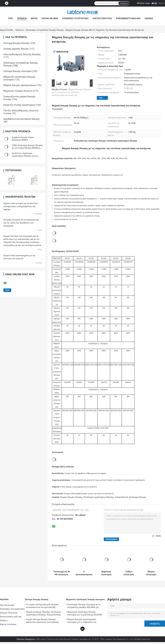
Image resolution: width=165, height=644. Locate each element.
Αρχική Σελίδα (6, 30)
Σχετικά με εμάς (50, 18)
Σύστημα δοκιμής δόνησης (17, 43)
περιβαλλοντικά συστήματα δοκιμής (22, 119)
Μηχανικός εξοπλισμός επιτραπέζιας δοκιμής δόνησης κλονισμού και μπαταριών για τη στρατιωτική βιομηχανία (106, 573)
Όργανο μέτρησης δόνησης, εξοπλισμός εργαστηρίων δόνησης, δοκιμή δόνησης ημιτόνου (44, 614)
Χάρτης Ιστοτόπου (8, 624)
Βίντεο (34, 18)
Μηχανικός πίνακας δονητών (18, 91)
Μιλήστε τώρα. (144, 3)
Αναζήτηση (124, 3)
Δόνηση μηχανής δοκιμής (16, 49)
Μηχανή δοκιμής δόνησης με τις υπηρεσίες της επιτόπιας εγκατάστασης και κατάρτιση (71, 92)
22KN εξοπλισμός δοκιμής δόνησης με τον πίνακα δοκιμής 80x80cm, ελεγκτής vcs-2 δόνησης (27, 148)
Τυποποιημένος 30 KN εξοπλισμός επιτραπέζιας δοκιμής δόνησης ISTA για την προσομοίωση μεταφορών (61, 573)
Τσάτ (101, 98)
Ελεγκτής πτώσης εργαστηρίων (19, 105)
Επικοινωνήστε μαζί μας (128, 18)
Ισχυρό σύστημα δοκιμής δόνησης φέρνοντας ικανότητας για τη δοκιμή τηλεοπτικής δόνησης (42, 621)
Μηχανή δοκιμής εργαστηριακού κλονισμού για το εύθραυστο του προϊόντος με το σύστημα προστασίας (84, 621)
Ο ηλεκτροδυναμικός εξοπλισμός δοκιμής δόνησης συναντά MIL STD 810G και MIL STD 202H (84, 573)
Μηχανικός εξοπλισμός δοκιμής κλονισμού (85, 599)
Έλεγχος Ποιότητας (102, 18)
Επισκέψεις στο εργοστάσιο (75, 18)
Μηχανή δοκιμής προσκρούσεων (20, 85)
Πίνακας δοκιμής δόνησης (71, 497)
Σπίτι (11, 18)
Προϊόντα (22, 18)
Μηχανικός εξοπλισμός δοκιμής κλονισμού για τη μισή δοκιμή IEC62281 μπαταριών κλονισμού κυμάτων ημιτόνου (86, 614)
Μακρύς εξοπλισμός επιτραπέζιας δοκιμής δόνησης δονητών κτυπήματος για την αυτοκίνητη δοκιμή (151, 573)
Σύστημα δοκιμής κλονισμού (18, 71)
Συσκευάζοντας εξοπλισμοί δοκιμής (131, 497)
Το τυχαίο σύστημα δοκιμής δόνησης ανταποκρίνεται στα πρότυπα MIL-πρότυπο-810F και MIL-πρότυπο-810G (43, 606)
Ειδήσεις (149, 18)
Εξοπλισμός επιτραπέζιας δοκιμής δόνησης (45, 30)
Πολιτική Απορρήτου (26, 639)
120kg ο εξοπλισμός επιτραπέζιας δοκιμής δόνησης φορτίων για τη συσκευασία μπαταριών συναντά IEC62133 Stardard (129, 573)
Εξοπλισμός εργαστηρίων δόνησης (99, 497)
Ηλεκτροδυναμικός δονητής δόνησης (22, 54)
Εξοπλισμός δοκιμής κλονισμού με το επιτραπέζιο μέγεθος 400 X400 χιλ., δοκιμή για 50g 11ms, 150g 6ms (84, 606)
